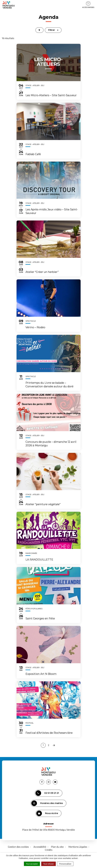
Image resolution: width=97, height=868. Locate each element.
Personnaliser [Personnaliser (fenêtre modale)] (65, 864)
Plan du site (57, 847)
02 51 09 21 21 (47, 793)
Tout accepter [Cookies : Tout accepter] (32, 864)
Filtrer (53, 30)
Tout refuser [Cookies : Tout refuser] (48, 864)
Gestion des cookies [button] (18, 847)
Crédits (49, 850)
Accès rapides (88, 5)
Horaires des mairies (47, 803)
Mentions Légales (78, 847)
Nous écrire (47, 813)
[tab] (39, 30)
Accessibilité (40, 847)
